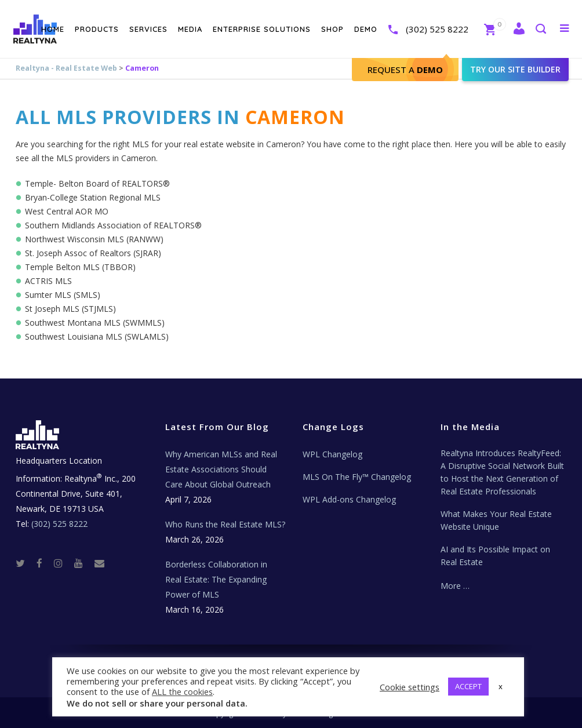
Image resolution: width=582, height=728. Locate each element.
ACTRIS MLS (48, 281)
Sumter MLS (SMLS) (63, 295)
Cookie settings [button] (410, 687)
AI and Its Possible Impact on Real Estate (495, 556)
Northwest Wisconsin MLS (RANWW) (94, 239)
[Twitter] (25, 563)
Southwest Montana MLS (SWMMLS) (95, 323)
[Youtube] (83, 563)
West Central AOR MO (67, 211)
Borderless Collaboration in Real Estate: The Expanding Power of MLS (216, 579)
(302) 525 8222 (424, 29)
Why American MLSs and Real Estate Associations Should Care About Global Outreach (221, 469)
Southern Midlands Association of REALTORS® (113, 225)
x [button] (501, 686)
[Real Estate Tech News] (99, 563)
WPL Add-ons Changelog (349, 499)
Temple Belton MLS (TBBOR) (80, 267)
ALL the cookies (182, 691)
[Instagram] (63, 563)
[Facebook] (44, 563)
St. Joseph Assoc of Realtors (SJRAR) (93, 253)
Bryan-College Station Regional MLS (93, 197)
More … (455, 586)
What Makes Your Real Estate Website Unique (496, 520)
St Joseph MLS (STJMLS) (70, 309)
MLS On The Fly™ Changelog (357, 477)
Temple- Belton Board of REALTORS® (97, 183)
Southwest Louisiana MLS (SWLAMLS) (97, 336)
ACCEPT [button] (468, 686)
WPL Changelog (332, 454)
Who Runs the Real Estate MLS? (225, 524)
